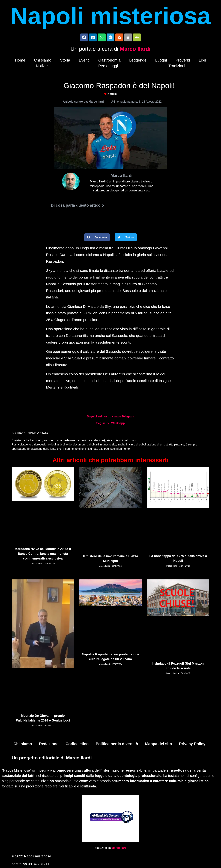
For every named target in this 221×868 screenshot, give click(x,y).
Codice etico (77, 745)
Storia (65, 61)
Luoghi (161, 61)
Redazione (49, 745)
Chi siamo (43, 61)
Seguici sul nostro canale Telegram (110, 417)
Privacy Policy (192, 745)
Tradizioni (177, 67)
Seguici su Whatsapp (111, 424)
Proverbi (183, 61)
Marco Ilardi (135, 50)
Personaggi (108, 67)
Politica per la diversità (117, 745)
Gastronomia (109, 61)
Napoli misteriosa (110, 16)
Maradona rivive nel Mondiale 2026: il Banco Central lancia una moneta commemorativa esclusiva (43, 555)
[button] (97, 238)
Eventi (84, 61)
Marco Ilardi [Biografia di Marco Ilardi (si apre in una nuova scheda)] (120, 848)
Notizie (42, 67)
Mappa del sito (159, 745)
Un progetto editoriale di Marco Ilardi (52, 759)
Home (20, 61)
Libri (202, 61)
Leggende (138, 61)
